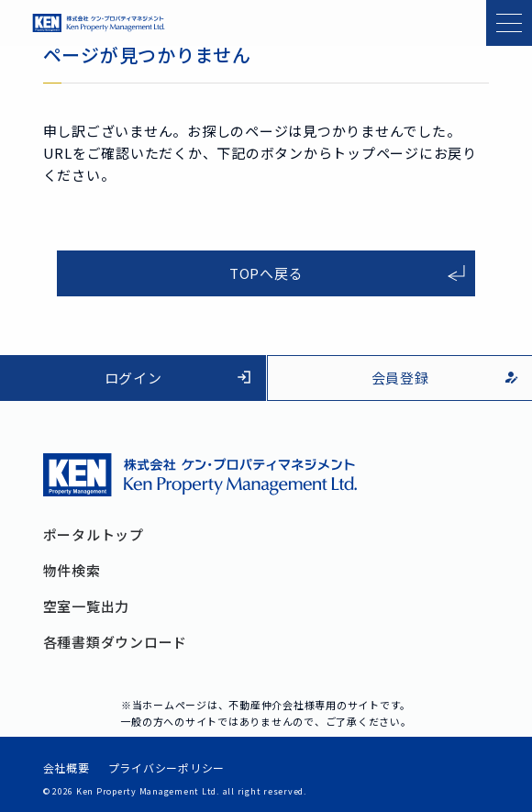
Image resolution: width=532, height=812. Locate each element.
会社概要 (66, 768)
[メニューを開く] (509, 23)
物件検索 (72, 570)
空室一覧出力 (87, 606)
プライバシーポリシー (167, 768)
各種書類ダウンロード (116, 642)
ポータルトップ (94, 534)
